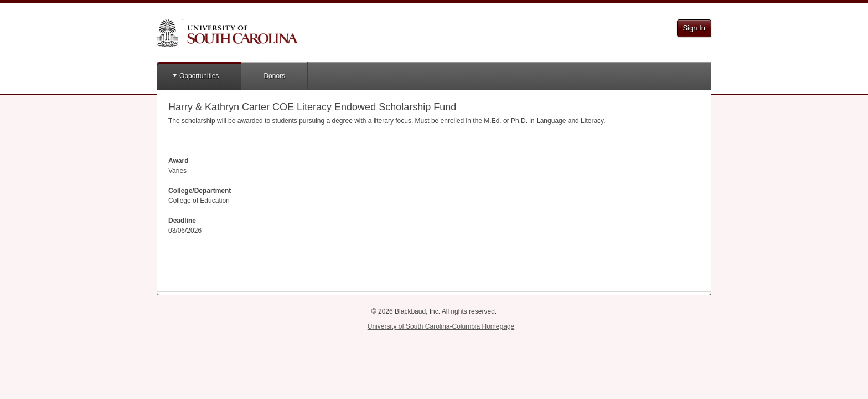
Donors (274, 76)
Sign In (694, 28)
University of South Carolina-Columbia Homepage (441, 326)
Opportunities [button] (199, 76)
